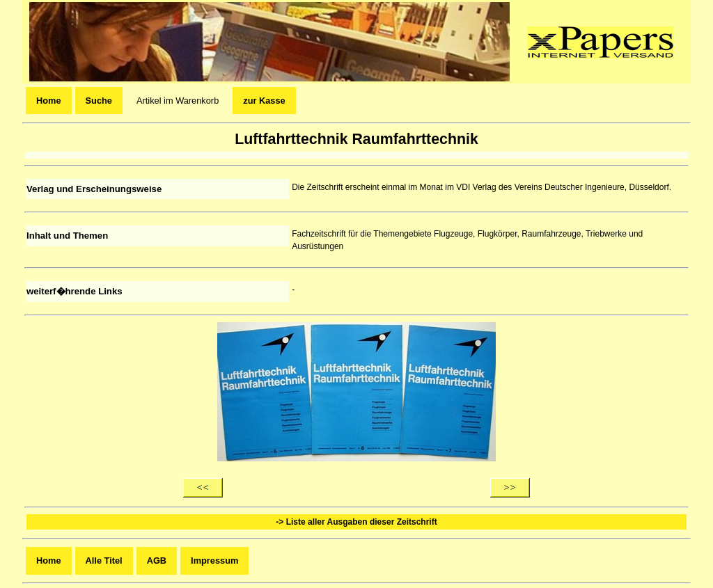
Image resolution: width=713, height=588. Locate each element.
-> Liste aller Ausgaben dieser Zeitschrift (356, 522)
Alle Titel (104, 561)
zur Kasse (264, 101)
